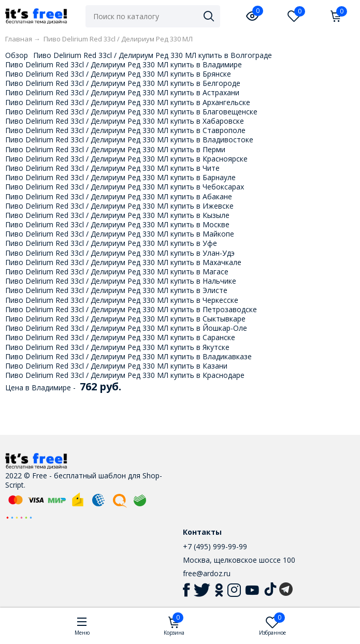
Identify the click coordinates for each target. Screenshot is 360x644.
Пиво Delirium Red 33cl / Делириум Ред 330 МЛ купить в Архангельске (128, 102)
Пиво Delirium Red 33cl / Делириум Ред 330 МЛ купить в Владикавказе (128, 356)
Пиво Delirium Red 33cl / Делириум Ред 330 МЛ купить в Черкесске (122, 300)
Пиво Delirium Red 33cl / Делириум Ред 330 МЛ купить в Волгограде (153, 55)
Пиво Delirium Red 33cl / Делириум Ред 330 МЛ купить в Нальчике (121, 281)
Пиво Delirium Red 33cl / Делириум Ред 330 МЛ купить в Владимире (124, 64)
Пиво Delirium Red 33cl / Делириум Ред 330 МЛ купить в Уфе (111, 243)
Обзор (17, 55)
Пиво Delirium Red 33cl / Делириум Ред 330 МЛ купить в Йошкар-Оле (126, 328)
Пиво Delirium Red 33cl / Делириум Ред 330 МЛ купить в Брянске (118, 74)
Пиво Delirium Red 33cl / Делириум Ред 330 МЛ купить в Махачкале (123, 262)
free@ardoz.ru (207, 573)
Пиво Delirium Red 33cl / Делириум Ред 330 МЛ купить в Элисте (116, 290)
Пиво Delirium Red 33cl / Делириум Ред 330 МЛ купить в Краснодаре (125, 375)
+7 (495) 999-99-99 (215, 546)
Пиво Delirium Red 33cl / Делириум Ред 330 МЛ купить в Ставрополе (125, 130)
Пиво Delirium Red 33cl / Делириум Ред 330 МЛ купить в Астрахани (122, 92)
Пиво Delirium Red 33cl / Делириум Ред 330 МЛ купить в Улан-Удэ (120, 253)
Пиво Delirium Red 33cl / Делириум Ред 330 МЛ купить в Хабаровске (125, 121)
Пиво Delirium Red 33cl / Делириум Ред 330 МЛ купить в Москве (117, 224)
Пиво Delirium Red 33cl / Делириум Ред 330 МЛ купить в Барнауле (120, 177)
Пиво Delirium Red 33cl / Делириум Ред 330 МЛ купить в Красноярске (126, 159)
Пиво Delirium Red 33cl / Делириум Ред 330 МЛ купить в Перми (115, 149)
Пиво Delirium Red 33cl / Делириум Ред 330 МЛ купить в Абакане (119, 196)
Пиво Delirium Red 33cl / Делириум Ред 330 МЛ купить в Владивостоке (129, 140)
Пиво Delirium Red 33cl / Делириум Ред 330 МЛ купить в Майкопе (120, 234)
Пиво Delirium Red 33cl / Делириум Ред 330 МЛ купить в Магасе (117, 272)
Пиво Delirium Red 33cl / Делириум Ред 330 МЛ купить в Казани (116, 366)
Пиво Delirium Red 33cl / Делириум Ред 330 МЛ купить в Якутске (117, 347)
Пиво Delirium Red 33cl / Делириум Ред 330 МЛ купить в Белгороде (123, 83)
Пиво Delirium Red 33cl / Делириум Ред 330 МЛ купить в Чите (112, 168)
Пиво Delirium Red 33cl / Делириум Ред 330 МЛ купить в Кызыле (117, 215)
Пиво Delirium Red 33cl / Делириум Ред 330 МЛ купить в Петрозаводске (131, 309)
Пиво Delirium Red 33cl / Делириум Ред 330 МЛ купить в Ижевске (119, 206)
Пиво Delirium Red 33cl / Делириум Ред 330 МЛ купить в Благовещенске (131, 112)
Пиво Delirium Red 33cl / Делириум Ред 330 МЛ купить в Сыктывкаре (125, 319)
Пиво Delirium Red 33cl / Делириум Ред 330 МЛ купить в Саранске (120, 337)
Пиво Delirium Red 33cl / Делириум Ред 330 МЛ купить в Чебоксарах (125, 187)
